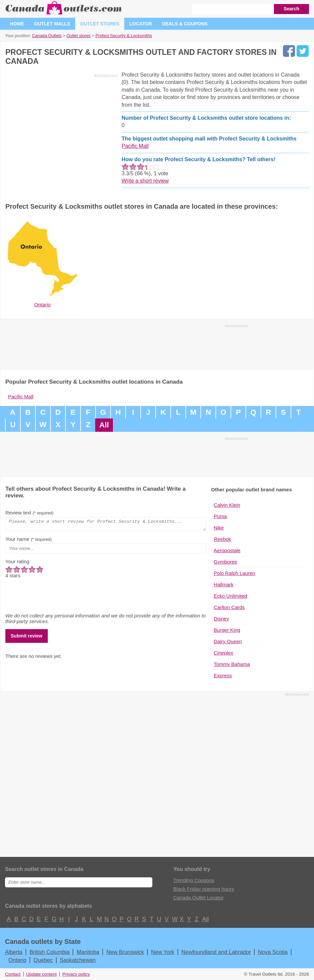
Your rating (17, 563)
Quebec (43, 960)
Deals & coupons (185, 24)
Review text (29, 513)
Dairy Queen (228, 641)
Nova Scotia (273, 952)
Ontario (17, 960)
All (104, 425)
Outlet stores (100, 24)
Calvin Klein (227, 505)
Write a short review (145, 181)
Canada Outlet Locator (199, 898)
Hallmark (224, 584)
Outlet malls (52, 24)
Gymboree (225, 562)
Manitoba (88, 952)
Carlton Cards (229, 607)
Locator (141, 24)
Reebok (222, 539)
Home (17, 24)
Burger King (227, 630)
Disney (221, 619)
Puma (220, 516)
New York (163, 952)
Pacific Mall (135, 146)
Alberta (14, 952)
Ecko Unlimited (230, 596)
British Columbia (49, 952)
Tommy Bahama (232, 664)
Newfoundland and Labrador (216, 952)
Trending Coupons (194, 880)
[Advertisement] (61, 127)
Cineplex (223, 653)
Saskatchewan (78, 960)
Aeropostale (227, 550)
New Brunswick (125, 952)
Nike (219, 528)
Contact (13, 974)
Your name (29, 541)
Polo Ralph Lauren (234, 573)
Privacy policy (76, 974)
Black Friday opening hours (204, 889)
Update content (41, 974)
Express (223, 675)
